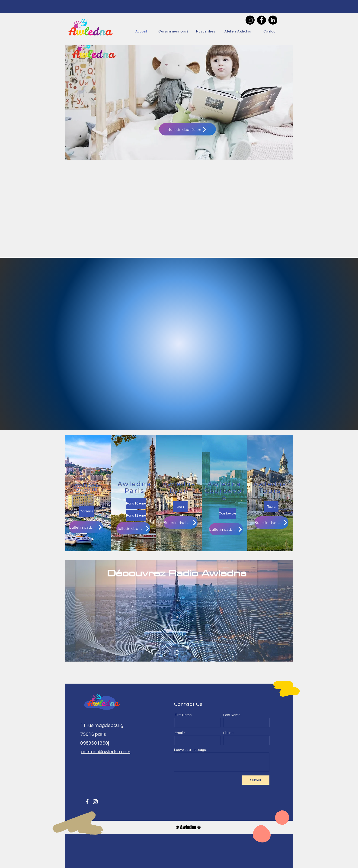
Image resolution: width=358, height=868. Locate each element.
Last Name (232, 715)
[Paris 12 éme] (136, 516)
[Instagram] (250, 20)
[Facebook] (261, 20)
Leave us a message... (191, 750)
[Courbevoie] (227, 513)
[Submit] (256, 780)
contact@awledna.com (106, 752)
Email (179, 733)
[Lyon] (180, 507)
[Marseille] (86, 511)
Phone (228, 733)
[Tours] (271, 507)
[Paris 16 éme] (136, 503)
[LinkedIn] (273, 20)
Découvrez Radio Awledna (177, 573)
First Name (183, 715)
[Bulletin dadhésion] (187, 129)
